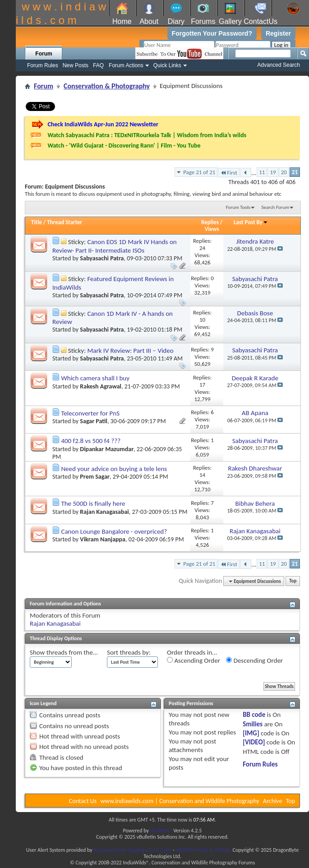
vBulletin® (161, 831)
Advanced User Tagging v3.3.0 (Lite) (132, 850)
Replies (210, 222)
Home (122, 21)
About (149, 21)
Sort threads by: (129, 652)
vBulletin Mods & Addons (203, 850)
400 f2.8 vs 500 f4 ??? (91, 441)
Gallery (230, 21)
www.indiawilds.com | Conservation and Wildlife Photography (180, 801)
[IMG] (251, 733)
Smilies (253, 724)
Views (212, 229)
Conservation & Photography (107, 86)
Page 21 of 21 (199, 172)
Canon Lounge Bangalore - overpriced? (114, 531)
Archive (272, 801)
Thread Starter (65, 222)
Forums (203, 21)
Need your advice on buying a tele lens (114, 469)
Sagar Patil (94, 421)
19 (273, 172)
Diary (176, 21)
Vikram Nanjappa (103, 539)
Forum (44, 54)
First (229, 173)
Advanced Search (279, 65)
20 (284, 172)
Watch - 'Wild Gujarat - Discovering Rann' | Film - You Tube (124, 145)
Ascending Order (194, 660)
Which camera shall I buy (95, 378)
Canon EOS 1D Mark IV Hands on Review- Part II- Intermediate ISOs (115, 246)
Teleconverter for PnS (90, 413)
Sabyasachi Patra (102, 258)
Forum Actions (126, 65)
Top (293, 581)
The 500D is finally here (93, 503)
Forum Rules (43, 65)
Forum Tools (238, 207)
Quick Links (167, 65)
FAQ (98, 65)
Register (278, 33)
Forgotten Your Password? (212, 33)
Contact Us (83, 801)
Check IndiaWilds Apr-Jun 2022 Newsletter (103, 124)
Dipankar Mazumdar (107, 449)
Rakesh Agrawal (101, 386)
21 (295, 172)
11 (262, 172)
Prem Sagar (95, 477)
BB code (254, 715)
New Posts (76, 65)
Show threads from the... (64, 652)
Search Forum (276, 207)
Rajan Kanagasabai (104, 512)
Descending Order (254, 660)
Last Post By (251, 222)
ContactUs (261, 21)
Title (37, 222)
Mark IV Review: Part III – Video (130, 351)
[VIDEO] (254, 742)
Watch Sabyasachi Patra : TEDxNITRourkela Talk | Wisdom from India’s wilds (147, 135)
